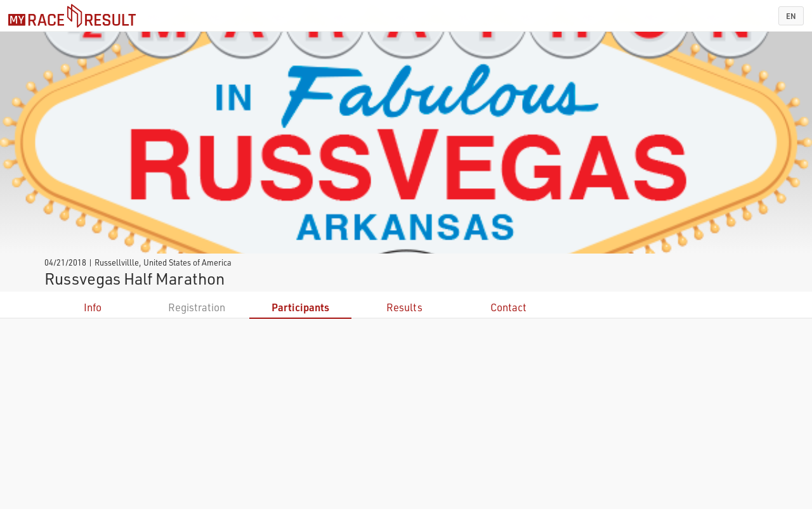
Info (93, 307)
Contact (508, 307)
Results (404, 307)
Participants (300, 307)
